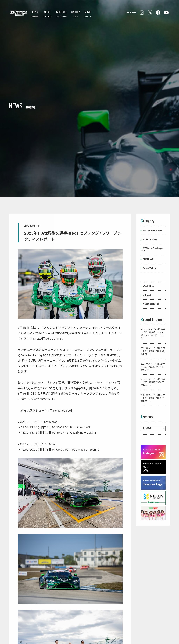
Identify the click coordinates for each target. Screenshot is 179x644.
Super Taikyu (149, 227)
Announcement (151, 262)
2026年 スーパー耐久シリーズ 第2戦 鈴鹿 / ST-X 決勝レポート (153, 310)
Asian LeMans (150, 198)
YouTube (166, 13)
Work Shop (148, 245)
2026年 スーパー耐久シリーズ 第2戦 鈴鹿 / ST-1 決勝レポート (153, 325)
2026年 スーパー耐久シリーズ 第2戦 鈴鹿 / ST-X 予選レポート (153, 341)
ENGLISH (131, 13)
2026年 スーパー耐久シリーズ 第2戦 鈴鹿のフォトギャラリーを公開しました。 (153, 292)
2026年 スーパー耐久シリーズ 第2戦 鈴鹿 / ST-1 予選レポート (153, 356)
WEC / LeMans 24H (152, 189)
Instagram (158, 13)
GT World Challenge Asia (152, 208)
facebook (142, 13)
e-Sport (147, 254)
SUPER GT (148, 218)
